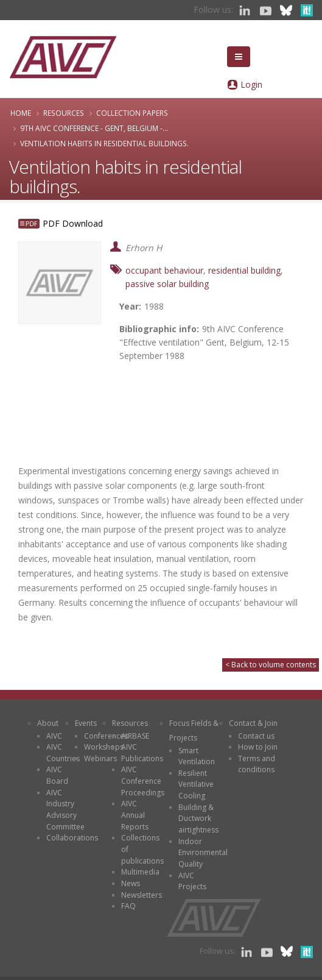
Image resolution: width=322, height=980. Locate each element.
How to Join (258, 747)
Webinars (100, 758)
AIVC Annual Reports (135, 815)
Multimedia (140, 872)
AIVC (54, 736)
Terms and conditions (257, 764)
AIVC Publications (142, 753)
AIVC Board (57, 775)
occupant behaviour (164, 270)
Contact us (256, 736)
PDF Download (73, 223)
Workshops (104, 747)
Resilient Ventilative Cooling (196, 784)
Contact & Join (253, 723)
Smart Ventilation (197, 756)
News (131, 883)
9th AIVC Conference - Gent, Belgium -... (94, 128)
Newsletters (142, 895)
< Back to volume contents (271, 665)
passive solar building (167, 284)
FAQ (128, 906)
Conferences (106, 736)
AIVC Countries (63, 753)
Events (86, 723)
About (48, 723)
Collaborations (72, 838)
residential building (244, 270)
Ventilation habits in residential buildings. (104, 143)
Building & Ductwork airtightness (198, 818)
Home (21, 113)
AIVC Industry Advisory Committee (65, 810)
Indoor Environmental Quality (203, 853)
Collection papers (132, 113)
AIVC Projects (192, 881)
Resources (64, 113)
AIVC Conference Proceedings (143, 781)
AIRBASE (135, 736)
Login (251, 84)
